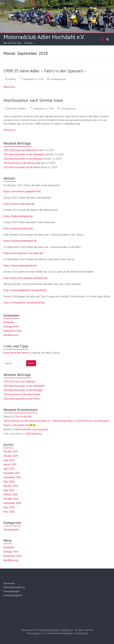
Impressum (9, 583)
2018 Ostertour (34, 434)
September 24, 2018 (33, 79)
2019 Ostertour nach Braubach (93, 421)
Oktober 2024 (11, 456)
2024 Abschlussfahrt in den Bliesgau (23, 159)
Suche (31, 363)
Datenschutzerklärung (14, 587)
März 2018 (9, 512)
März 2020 (9, 482)
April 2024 (9, 460)
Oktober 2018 (11, 499)
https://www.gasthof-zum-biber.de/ (23, 253)
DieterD (12, 79)
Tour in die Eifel (24, 416)
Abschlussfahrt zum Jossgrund (31, 429)
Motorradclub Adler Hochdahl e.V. (44, 37)
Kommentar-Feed (13, 331)
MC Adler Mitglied (17, 109)
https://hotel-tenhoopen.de (19, 204)
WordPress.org (11, 335)
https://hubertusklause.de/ (18, 216)
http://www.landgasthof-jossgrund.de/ (25, 290)
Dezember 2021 (12, 473)
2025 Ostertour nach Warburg (19, 150)
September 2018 (12, 503)
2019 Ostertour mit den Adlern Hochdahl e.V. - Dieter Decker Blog (38, 421)
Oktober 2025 (11, 451)
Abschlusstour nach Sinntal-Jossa (33, 100)
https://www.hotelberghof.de (20, 241)
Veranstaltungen (11, 591)
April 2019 (9, 490)
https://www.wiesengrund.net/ (20, 265)
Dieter (7, 425)
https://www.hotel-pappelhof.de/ (22, 191)
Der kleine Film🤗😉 (25, 425)
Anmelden (9, 322)
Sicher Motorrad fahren (16, 353)
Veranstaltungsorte (13, 595)
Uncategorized (58, 79)
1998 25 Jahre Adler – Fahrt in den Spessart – (45, 71)
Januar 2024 (10, 464)
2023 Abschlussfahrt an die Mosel (22, 167)
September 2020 (12, 477)
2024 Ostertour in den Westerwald (22, 163)
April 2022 (9, 469)
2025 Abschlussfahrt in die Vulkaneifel (24, 154)
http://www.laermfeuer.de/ (19, 228)
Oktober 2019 (11, 486)
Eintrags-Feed (11, 326)
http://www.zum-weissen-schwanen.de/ (26, 278)
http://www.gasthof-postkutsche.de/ (24, 302)
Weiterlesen (9, 87)
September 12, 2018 (44, 109)
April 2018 (9, 507)
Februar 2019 (10, 494)
